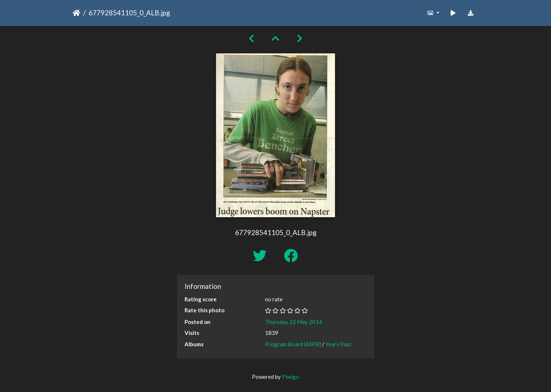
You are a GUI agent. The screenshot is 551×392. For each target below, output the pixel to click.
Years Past (338, 344)
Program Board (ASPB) (293, 344)
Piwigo (291, 377)
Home (76, 13)
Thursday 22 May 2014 (294, 322)
